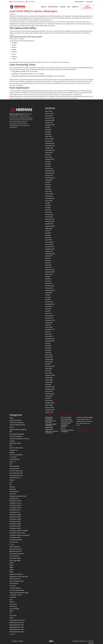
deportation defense (15, 443)
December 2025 (50, 118)
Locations (63, 7)
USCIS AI (12, 602)
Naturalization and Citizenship (51, 421)
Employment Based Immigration (51, 425)
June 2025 (48, 130)
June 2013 (48, 309)
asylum (12, 427)
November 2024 (50, 146)
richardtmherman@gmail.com (18, 2)
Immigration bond (15, 510)
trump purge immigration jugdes (19, 593)
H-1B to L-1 (13, 462)
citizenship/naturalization (17, 434)
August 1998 (49, 405)
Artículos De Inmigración (17, 423)
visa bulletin (13, 616)
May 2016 (48, 281)
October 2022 (49, 175)
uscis (11, 600)
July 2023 (48, 162)
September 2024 (50, 150)
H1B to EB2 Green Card (16, 473)
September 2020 (50, 226)
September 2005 (50, 375)
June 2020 (48, 233)
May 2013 (48, 311)
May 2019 (48, 263)
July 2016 (48, 277)
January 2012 (49, 327)
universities (13, 597)
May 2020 (48, 235)
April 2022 (48, 189)
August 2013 (49, 306)
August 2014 (49, 293)
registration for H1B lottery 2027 (19, 577)
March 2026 (49, 111)
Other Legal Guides (15, 560)
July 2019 (48, 258)
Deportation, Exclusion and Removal (52, 432)
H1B (11, 464)
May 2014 (48, 300)
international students (16, 540)
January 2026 (49, 116)
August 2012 (49, 323)
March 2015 (49, 283)
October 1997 (49, 412)
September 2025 (50, 125)
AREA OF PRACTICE (53, 7)
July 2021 (48, 203)
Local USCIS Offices (66, 419)
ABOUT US (44, 7)
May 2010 (48, 345)
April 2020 (48, 238)
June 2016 (48, 279)
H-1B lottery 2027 (14, 459)
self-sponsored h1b (15, 579)
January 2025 (49, 141)
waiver (11, 618)
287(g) (11, 418)
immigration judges (15, 526)
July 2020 (48, 231)
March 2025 (49, 136)
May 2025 (48, 132)
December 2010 (50, 339)
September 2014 (50, 290)
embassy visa (13, 450)
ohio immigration (14, 556)
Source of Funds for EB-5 (16, 581)
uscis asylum (13, 604)
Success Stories (89, 2)
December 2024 (50, 143)
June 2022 (48, 185)
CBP (11, 432)
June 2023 (48, 164)
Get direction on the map (84, 427)
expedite (12, 452)
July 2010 (48, 343)
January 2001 (49, 401)
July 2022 (48, 182)
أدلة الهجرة (12, 634)
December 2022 (50, 171)
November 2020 (50, 221)
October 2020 (49, 224)
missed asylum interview (17, 554)
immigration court (15, 512)
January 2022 (49, 196)
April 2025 (48, 134)
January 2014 (49, 302)
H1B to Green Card (15, 478)
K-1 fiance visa (14, 542)
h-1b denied (13, 457)
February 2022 (49, 194)
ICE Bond (12, 487)
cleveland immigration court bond (19, 439)
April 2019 (48, 265)
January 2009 (49, 357)
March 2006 (49, 373)
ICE (10, 485)
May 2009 (48, 350)
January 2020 (49, 244)
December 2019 (50, 247)
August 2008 (49, 362)
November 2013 (50, 304)
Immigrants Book (66, 423)
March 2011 (49, 334)
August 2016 (49, 274)
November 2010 (50, 341)
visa (11, 613)
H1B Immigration (14, 466)
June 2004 (48, 385)
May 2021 (48, 208)
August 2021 (49, 201)
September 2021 (50, 198)
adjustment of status (15, 420)
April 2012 (48, 325)
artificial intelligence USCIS (17, 425)
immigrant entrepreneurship (18, 496)
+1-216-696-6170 (31, 2)
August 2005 (49, 378)
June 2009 (48, 348)
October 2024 (49, 148)
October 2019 (49, 251)
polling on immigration (16, 574)
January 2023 (49, 169)
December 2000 (50, 403)
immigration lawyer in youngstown (20, 535)
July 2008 (48, 364)
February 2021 (49, 215)
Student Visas (49, 428)
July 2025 (48, 127)
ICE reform (13, 494)
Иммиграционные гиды (17, 623)
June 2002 (48, 398)
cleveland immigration (16, 436)
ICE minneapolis (14, 492)
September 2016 (50, 272)
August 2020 (49, 228)
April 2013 (48, 313)
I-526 (11, 482)
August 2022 (49, 180)
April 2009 (48, 352)
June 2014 (48, 297)
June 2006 (48, 371)
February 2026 (49, 113)
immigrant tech (14, 498)
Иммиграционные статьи (17, 632)
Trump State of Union (16, 595)
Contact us (75, 7)
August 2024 (49, 152)
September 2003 (50, 389)
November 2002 (50, 394)
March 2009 (49, 355)
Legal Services (49, 429)
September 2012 (50, 320)
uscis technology (14, 609)
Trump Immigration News (17, 590)
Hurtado (12, 480)
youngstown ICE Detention (17, 620)
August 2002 (49, 396)
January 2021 (49, 217)
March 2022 (49, 192)
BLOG (69, 7)
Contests (12, 441)
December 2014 (50, 286)
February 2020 (49, 242)
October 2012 (49, 318)
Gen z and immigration (16, 455)
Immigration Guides (15, 514)
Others (11, 563)
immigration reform (15, 537)
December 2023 (50, 159)
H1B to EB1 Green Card (16, 471)
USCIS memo (13, 606)
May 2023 (48, 166)
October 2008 (49, 359)
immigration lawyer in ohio (17, 533)
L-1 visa (12, 544)
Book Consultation (79, 2)
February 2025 (49, 139)
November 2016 (50, 270)
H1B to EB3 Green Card (16, 475)
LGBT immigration (15, 547)
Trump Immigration (15, 588)
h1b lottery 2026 (14, 469)
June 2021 (48, 205)
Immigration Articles (15, 501)
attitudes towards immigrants (18, 429)
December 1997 (50, 410)
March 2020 (49, 240)
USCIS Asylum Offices (67, 421)
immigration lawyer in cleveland (19, 531)
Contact (63, 428)
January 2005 (49, 380)
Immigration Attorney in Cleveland (67, 431)
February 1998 (49, 408)
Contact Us (13, 14)
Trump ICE (12, 586)
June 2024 (48, 155)
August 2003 (49, 391)
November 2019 (50, 249)
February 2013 (49, 316)
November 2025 (50, 120)
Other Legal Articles (15, 558)
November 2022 (50, 173)
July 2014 (48, 295)
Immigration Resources (64, 426)
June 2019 (48, 261)
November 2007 (50, 366)
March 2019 (49, 267)
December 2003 (50, 387)
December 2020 (50, 219)
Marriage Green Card (16, 549)
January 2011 (49, 336)
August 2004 (49, 382)
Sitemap (21, 641)
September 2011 (50, 329)
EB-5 (11, 446)
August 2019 (49, 256)
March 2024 (49, 157)
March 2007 (49, 368)
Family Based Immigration (49, 418)
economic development (16, 448)
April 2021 (48, 210)
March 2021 (49, 212)
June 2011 (48, 332)
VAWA (11, 611)
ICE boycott (13, 489)
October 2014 (49, 288)
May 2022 (48, 187)
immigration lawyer (15, 528)
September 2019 (50, 254)
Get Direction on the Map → (17, 39)
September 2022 (50, 178)
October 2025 (49, 123)
